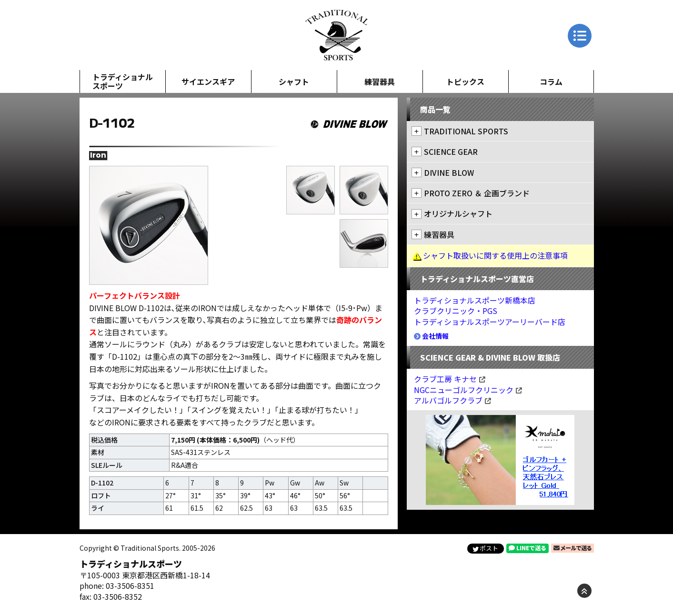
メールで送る (573, 548)
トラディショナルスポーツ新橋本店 (475, 300)
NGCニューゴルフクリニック (468, 390)
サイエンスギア (208, 81)
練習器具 (380, 81)
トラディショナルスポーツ (123, 81)
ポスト (485, 548)
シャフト (294, 81)
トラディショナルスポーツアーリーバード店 (490, 322)
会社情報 (431, 336)
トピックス (465, 81)
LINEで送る (527, 548)
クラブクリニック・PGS (456, 311)
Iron (98, 156)
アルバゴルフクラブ (452, 400)
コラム (551, 81)
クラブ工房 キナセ (450, 379)
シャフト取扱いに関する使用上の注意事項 (495, 255)
